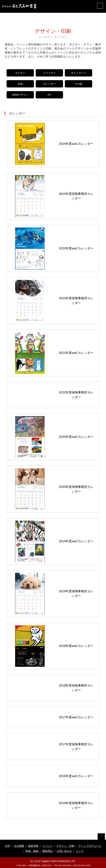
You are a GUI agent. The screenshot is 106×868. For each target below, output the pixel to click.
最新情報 (33, 846)
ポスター (20, 73)
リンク (80, 851)
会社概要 (19, 846)
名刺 (20, 84)
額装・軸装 (32, 851)
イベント (47, 846)
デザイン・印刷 (65, 846)
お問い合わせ (64, 851)
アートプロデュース (90, 846)
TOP (7, 846)
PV (49, 95)
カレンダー (49, 84)
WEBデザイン (20, 95)
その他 (78, 84)
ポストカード (78, 73)
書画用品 (48, 851)
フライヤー (49, 73)
